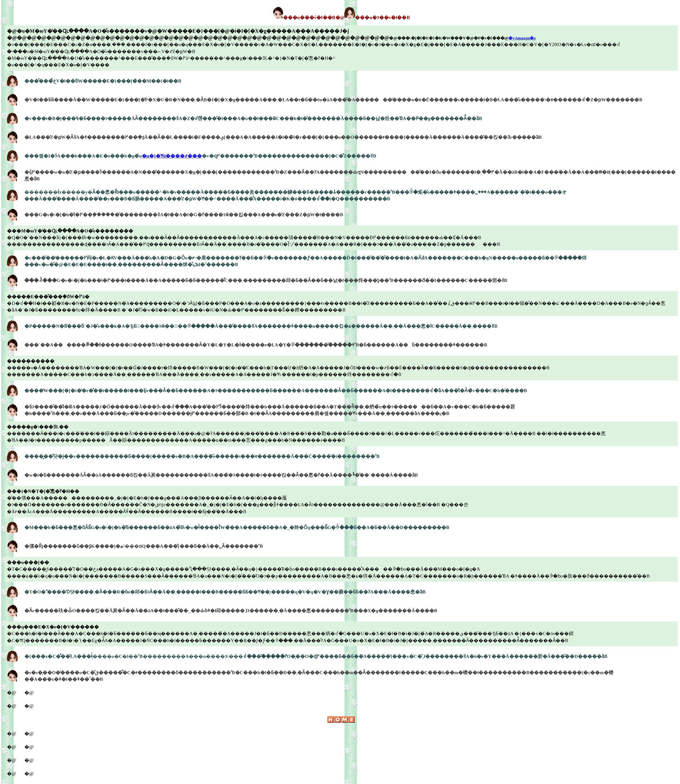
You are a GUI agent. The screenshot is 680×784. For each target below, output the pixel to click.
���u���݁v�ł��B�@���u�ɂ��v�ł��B (341, 17)
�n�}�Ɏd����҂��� (172, 156)
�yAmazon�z (522, 38)
